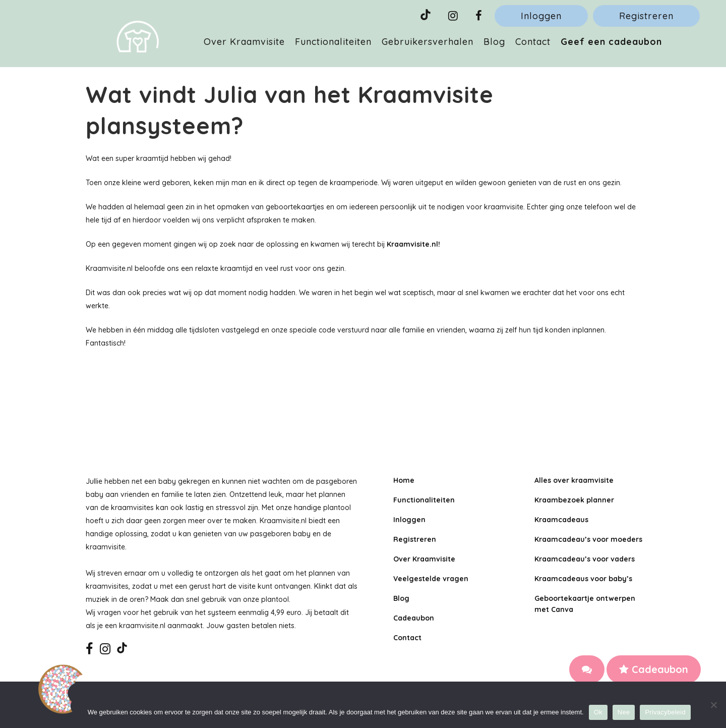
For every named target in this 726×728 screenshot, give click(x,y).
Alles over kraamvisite (574, 480)
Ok (598, 712)
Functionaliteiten (424, 500)
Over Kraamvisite (424, 559)
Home (404, 480)
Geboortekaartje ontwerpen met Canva (585, 604)
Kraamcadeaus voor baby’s (583, 579)
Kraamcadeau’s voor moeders (588, 539)
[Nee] (713, 705)
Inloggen (541, 16)
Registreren (646, 16)
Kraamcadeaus (561, 520)
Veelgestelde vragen (431, 579)
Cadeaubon (654, 669)
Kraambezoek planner (574, 500)
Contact (407, 638)
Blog (401, 598)
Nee (624, 712)
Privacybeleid (665, 712)
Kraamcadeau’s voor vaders (585, 559)
